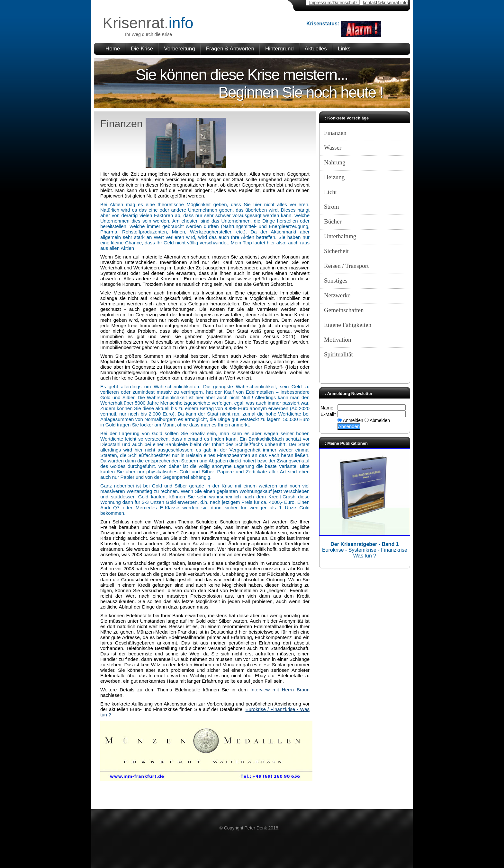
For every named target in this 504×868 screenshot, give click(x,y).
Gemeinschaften (344, 310)
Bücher (333, 221)
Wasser (333, 148)
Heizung (334, 177)
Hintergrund (279, 49)
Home (113, 49)
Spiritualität (338, 354)
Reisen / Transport (346, 266)
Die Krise (142, 49)
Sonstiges (336, 281)
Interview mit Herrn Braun (280, 690)
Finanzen (335, 133)
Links (344, 49)
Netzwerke (337, 295)
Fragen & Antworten (230, 49)
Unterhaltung (340, 236)
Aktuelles (316, 49)
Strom (331, 207)
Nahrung (335, 162)
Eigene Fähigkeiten (348, 325)
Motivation (337, 340)
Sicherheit (336, 251)
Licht (330, 192)
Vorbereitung (179, 49)
